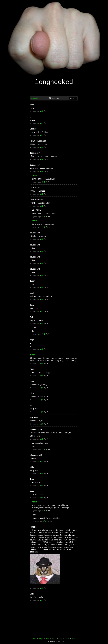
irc (67, 639)
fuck (46, 642)
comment (35, 100)
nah (34, 639)
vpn (73, 639)
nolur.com (60, 642)
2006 (52, 642)
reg (60, 639)
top (41, 639)
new (47, 639)
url (54, 639)
